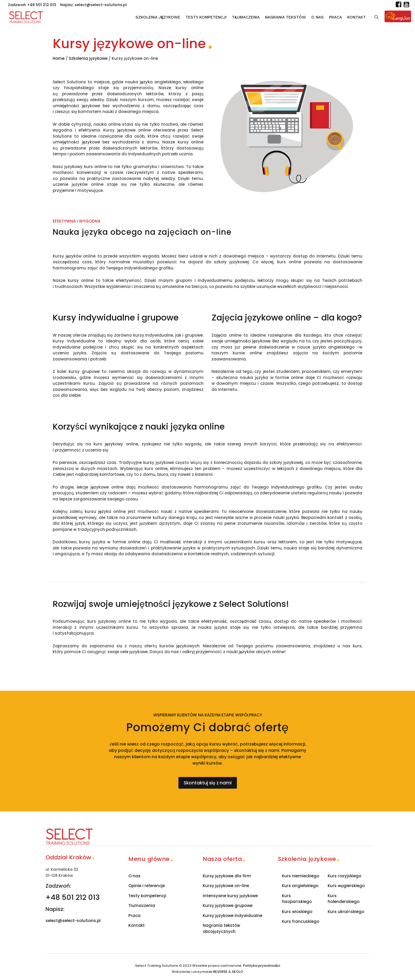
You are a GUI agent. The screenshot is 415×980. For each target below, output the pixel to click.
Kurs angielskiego (300, 886)
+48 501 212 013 (42, 5)
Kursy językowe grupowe (228, 906)
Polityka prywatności (261, 966)
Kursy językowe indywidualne (233, 916)
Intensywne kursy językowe (230, 896)
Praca (335, 17)
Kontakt (357, 17)
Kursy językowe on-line (226, 886)
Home (59, 58)
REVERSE (220, 972)
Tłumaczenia (246, 17)
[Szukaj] (376, 17)
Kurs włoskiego (297, 912)
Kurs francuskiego (301, 921)
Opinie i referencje (147, 886)
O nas (317, 17)
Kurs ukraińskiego (346, 912)
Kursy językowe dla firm (227, 876)
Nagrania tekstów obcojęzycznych (221, 928)
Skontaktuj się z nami (208, 783)
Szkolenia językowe (158, 17)
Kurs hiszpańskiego (297, 899)
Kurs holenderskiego (344, 899)
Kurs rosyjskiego (344, 876)
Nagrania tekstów (285, 17)
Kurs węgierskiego (346, 886)
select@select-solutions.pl (101, 5)
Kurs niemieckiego (301, 876)
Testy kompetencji (206, 17)
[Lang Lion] (398, 16)
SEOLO (238, 972)
